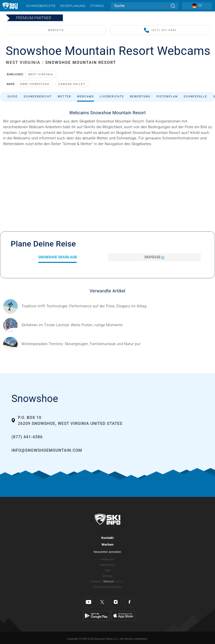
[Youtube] (89, 602)
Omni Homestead (35, 84)
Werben (107, 544)
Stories (97, 6)
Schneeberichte (41, 6)
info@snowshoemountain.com (47, 450)
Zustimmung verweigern (107, 587)
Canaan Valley (72, 84)
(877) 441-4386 (160, 30)
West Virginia (41, 74)
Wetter (64, 97)
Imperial (119, 582)
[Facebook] (130, 602)
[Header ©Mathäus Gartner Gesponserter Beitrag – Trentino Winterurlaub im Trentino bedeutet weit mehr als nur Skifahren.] (81, 344)
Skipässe (154, 257)
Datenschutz (108, 565)
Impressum (108, 559)
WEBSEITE (56, 30)
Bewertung (140, 97)
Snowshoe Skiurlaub (58, 257)
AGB (107, 571)
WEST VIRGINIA (23, 62)
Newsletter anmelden (107, 552)
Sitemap (107, 576)
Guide (13, 97)
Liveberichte (112, 97)
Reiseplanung (73, 6)
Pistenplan (167, 97)
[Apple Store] (123, 615)
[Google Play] (96, 615)
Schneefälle (195, 97)
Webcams (86, 97)
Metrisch (109, 582)
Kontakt (108, 538)
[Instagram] (116, 602)
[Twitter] (102, 602)
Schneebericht (38, 97)
